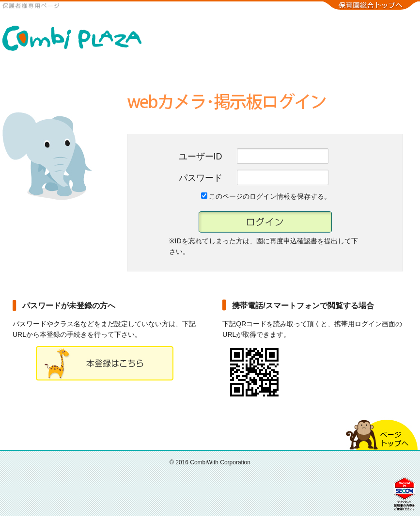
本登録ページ (105, 363)
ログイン (265, 222)
